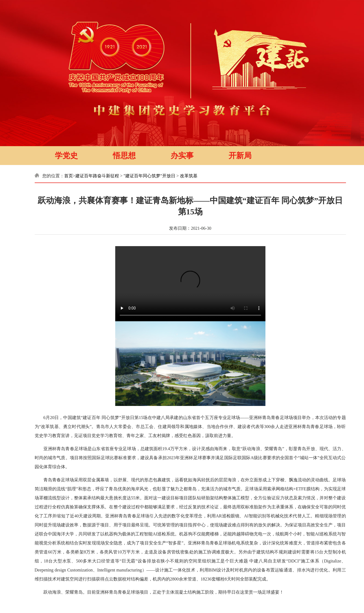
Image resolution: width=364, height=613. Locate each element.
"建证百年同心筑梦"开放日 (150, 176)
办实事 (182, 156)
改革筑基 (189, 176)
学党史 (66, 156)
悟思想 (124, 156)
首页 (69, 176)
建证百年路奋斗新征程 (97, 176)
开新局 (240, 156)
